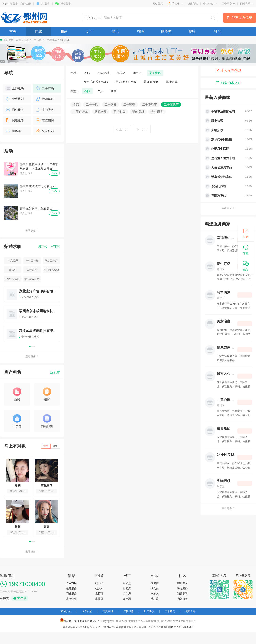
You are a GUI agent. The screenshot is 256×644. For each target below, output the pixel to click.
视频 (192, 31)
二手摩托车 (51, 40)
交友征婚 (44, 131)
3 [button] (34, 346)
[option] (32, 316)
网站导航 (245, 4)
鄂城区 (121, 73)
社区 (218, 31)
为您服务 (182, 599)
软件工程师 (32, 261)
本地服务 (44, 110)
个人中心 (208, 4)
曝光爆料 (182, 588)
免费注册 (26, 4)
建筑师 (13, 270)
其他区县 (172, 82)
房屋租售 (15, 120)
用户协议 (149, 611)
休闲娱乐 (44, 99)
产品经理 (13, 261)
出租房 (127, 588)
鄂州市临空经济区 (96, 82)
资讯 (115, 31)
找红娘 (155, 599)
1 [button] (30, 346)
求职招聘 (44, 120)
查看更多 (32, 231)
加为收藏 (65, 611)
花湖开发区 (151, 82)
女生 (46, 446)
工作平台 (227, 4)
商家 (114, 91)
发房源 (127, 599)
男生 (55, 446)
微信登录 (66, 4)
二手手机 (92, 104)
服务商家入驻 (228, 83)
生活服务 (71, 588)
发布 (55, 372)
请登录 (14, 4)
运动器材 (138, 112)
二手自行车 (80, 112)
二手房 (127, 594)
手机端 (176, 4)
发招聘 (99, 594)
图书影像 (119, 112)
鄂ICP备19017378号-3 (180, 627)
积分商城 (192, 4)
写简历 (55, 246)
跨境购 (166, 31)
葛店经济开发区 (126, 82)
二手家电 (129, 104)
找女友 (155, 588)
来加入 (155, 594)
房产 (90, 31)
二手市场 (36, 40)
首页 (13, 31)
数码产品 (101, 112)
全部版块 (15, 88)
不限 (87, 73)
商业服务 (15, 110)
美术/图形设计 (51, 270)
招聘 (141, 31)
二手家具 (111, 104)
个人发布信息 (228, 71)
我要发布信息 (242, 18)
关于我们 (170, 611)
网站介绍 (191, 611)
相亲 (64, 31)
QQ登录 (45, 4)
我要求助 (182, 594)
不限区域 (103, 73)
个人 (100, 91)
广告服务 (128, 611)
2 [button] (32, 346)
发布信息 (71, 599)
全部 (76, 104)
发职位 (43, 246)
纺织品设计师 (32, 279)
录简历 (99, 599)
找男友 (155, 583)
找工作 (99, 583)
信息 (26, 40)
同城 (38, 31)
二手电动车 (150, 104)
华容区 (137, 73)
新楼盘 (127, 583)
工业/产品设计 (13, 279)
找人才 (99, 588)
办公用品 (157, 112)
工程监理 (32, 270)
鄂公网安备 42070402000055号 (80, 620)
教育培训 (15, 99)
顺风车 (13, 131)
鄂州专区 (182, 583)
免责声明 (108, 611)
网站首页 (158, 4)
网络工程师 (51, 261)
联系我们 (87, 611)
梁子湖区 (155, 73)
